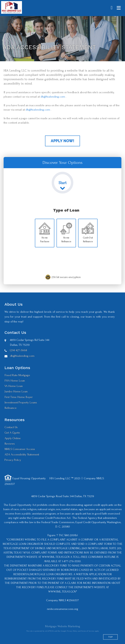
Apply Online (13, 438)
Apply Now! (62, 141)
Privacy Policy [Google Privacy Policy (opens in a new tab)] (72, 631)
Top (111, 637)
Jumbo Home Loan (16, 391)
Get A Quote (12, 433)
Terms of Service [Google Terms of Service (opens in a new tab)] (88, 631)
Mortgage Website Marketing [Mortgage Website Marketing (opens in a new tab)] (63, 626)
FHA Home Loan (15, 381)
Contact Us (11, 427)
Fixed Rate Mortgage (17, 375)
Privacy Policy (13, 460)
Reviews (10, 444)
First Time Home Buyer (19, 397)
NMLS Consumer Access (20, 449)
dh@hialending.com (53, 97)
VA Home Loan (14, 386)
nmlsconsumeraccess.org (63, 609)
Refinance (11, 408)
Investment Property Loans (21, 402)
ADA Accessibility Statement (22, 454)
